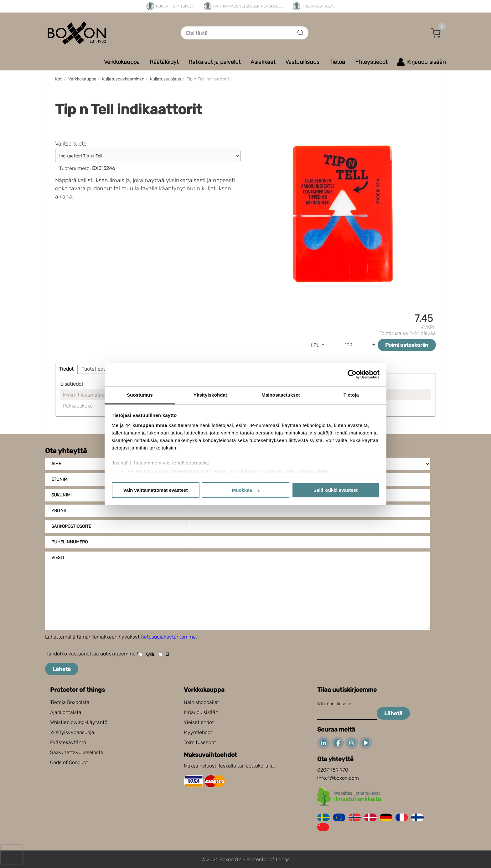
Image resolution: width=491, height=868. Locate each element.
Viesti (58, 558)
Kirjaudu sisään (201, 712)
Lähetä (62, 669)
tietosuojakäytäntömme (168, 637)
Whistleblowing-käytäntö (79, 722)
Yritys (59, 511)
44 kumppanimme (146, 425)
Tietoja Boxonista (70, 702)
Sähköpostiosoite (71, 526)
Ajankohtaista (66, 712)
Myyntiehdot (198, 732)
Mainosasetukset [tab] (281, 395)
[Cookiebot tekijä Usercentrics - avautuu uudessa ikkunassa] (352, 374)
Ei (164, 654)
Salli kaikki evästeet (336, 490)
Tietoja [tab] (351, 395)
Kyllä (146, 654)
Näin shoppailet (202, 702)
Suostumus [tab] (140, 395)
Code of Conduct (69, 762)
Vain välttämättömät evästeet (156, 490)
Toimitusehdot (200, 742)
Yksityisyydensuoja (72, 732)
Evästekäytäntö (68, 742)
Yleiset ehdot (199, 722)
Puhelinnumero (70, 542)
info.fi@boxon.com (338, 778)
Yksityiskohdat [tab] (210, 395)
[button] (436, 33)
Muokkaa (246, 490)
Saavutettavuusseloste (77, 752)
